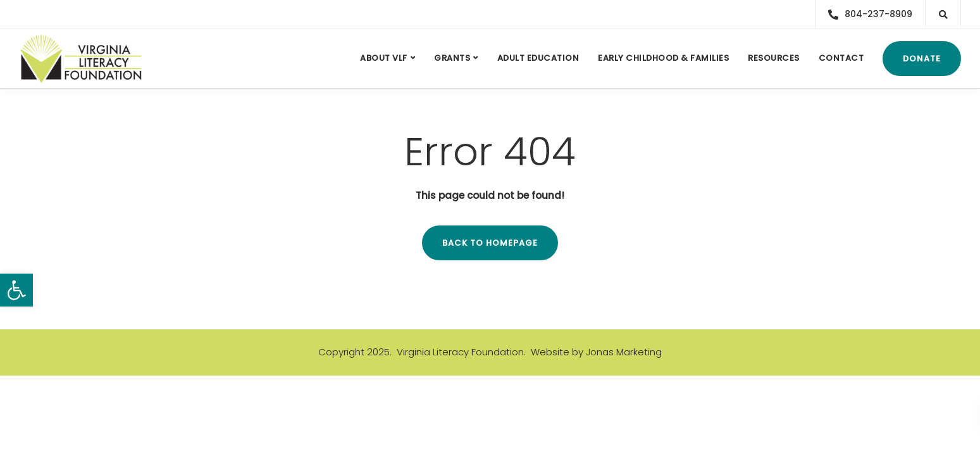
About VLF (384, 58)
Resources (774, 58)
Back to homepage (490, 243)
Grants (452, 58)
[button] (16, 290)
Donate (922, 59)
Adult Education (538, 58)
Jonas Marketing (624, 352)
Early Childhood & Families (663, 58)
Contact (841, 58)
